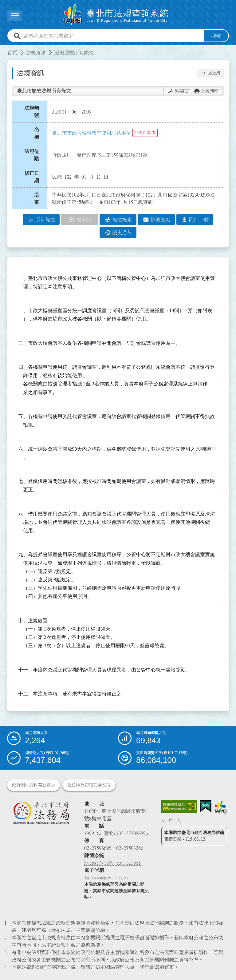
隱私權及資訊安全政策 (89, 785)
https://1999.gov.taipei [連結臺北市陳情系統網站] (112, 863)
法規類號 (32, 112)
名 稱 (38, 133)
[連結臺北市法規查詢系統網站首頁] (116, 15)
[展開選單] (15, 16)
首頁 (12, 53)
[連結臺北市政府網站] (220, 807)
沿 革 (38, 199)
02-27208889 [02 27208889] (132, 833)
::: (4, 49)
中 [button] (171, 821)
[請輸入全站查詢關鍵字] (113, 36)
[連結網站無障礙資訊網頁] (179, 807)
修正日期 (32, 177)
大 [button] (179, 821)
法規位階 (32, 155)
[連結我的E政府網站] (206, 806)
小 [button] (164, 821)
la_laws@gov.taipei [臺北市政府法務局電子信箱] (106, 878)
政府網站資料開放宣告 (33, 785)
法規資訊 (36, 53)
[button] (211, 73)
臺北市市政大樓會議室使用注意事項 (92, 133)
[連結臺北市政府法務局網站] (41, 813)
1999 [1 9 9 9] (89, 833)
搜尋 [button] (216, 36)
